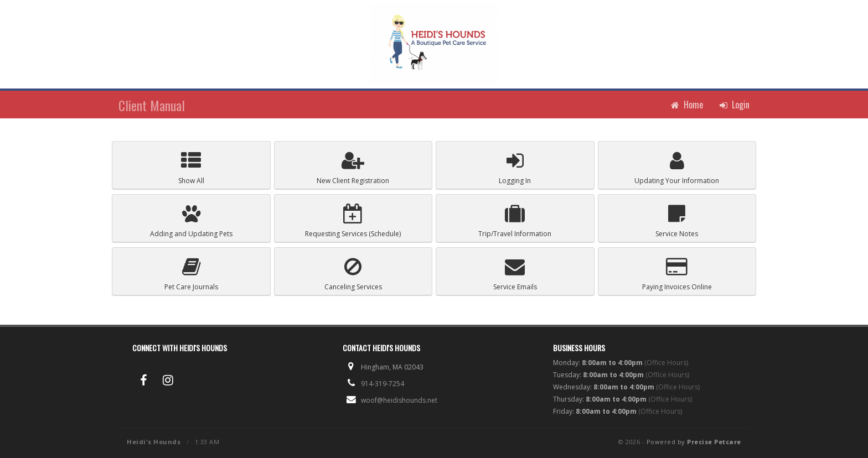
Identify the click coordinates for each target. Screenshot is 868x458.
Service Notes (677, 221)
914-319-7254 (383, 384)
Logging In (515, 168)
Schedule (353, 221)
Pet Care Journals (191, 274)
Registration (353, 168)
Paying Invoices (677, 274)
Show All (191, 168)
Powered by (694, 442)
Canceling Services (353, 274)
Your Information (677, 168)
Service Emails (515, 274)
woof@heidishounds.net (399, 400)
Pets (191, 221)
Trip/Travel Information (515, 221)
